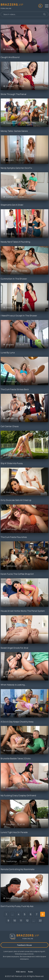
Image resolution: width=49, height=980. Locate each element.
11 (21, 920)
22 (40, 920)
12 (27, 920)
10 (15, 920)
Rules (31, 972)
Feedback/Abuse (24, 945)
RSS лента (21, 972)
